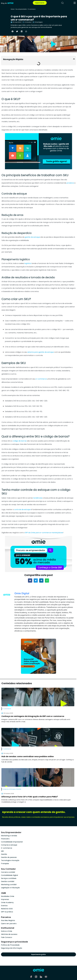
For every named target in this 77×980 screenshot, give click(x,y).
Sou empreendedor (21, 9)
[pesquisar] (62, 3)
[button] (13, 31)
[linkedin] (41, 977)
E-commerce (32, 9)
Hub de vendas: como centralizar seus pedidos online (28, 756)
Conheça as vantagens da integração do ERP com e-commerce (33, 716)
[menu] (75, 3)
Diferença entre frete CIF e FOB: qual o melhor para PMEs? (30, 797)
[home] (7, 3)
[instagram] (36, 977)
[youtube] (46, 977)
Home (12, 9)
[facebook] (31, 977)
